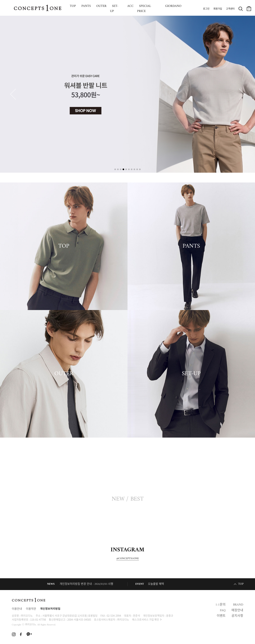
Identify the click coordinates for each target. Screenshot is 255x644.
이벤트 (221, 616)
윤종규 (170, 615)
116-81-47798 (38, 619)
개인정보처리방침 (50, 609)
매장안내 (237, 610)
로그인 (206, 9)
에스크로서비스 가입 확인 (146, 619)
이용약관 (31, 609)
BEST (137, 499)
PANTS (191, 246)
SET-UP (191, 374)
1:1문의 (220, 605)
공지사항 (237, 616)
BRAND (238, 605)
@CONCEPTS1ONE (128, 559)
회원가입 (218, 9)
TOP (64, 246)
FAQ (223, 610)
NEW (118, 499)
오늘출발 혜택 (156, 584)
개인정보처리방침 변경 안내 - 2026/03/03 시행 (86, 584)
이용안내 (17, 609)
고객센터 (230, 9)
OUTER (64, 374)
